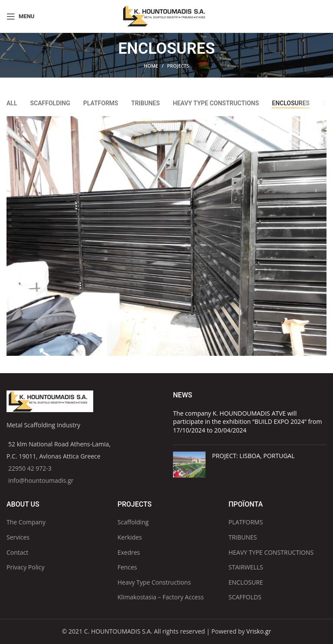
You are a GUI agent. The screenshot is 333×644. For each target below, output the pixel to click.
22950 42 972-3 (30, 468)
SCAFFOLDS (245, 597)
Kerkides (130, 537)
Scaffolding (133, 522)
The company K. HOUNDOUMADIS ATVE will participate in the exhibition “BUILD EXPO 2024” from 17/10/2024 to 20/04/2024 (247, 422)
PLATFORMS (246, 522)
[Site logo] (166, 15)
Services (18, 537)
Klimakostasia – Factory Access (161, 597)
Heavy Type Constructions (154, 582)
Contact (17, 552)
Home (151, 66)
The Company (26, 522)
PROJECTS (178, 66)
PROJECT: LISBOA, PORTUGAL (253, 456)
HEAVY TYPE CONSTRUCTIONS (271, 552)
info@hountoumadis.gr (41, 480)
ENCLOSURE (246, 582)
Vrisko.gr (259, 631)
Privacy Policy (25, 567)
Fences (127, 567)
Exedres (129, 552)
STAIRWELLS (246, 567)
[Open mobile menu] (20, 16)
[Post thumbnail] (189, 465)
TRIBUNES (243, 537)
